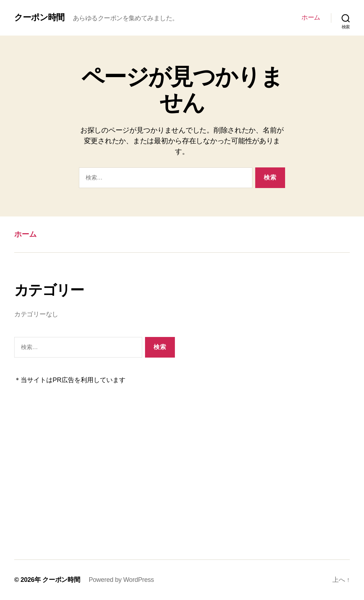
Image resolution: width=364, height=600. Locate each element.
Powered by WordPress (121, 580)
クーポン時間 (39, 17)
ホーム (311, 17)
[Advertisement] (95, 472)
